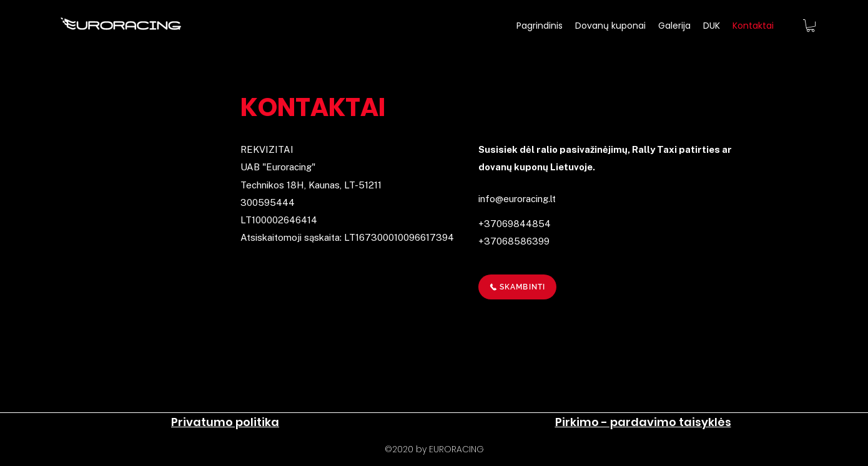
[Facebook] (792, 26)
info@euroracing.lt (517, 199)
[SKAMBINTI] (517, 287)
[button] (811, 26)
